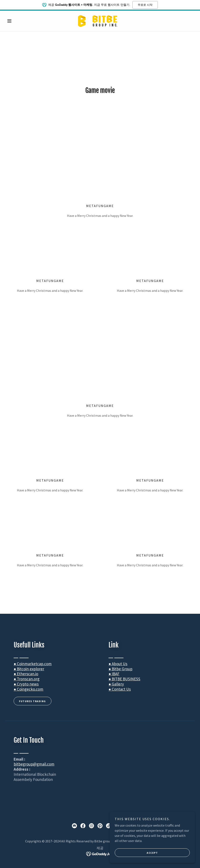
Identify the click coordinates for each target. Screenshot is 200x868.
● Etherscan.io (26, 674)
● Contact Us (120, 689)
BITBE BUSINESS (126, 679)
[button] (19, 21)
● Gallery (116, 684)
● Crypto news (26, 684)
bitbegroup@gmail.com (34, 764)
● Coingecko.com (28, 689)
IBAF (116, 674)
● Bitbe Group (120, 669)
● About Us (118, 664)
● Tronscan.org (27, 679)
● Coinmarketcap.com (33, 664)
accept (152, 853)
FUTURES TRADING (33, 701)
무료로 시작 (145, 5)
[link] (100, 21)
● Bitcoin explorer (29, 669)
